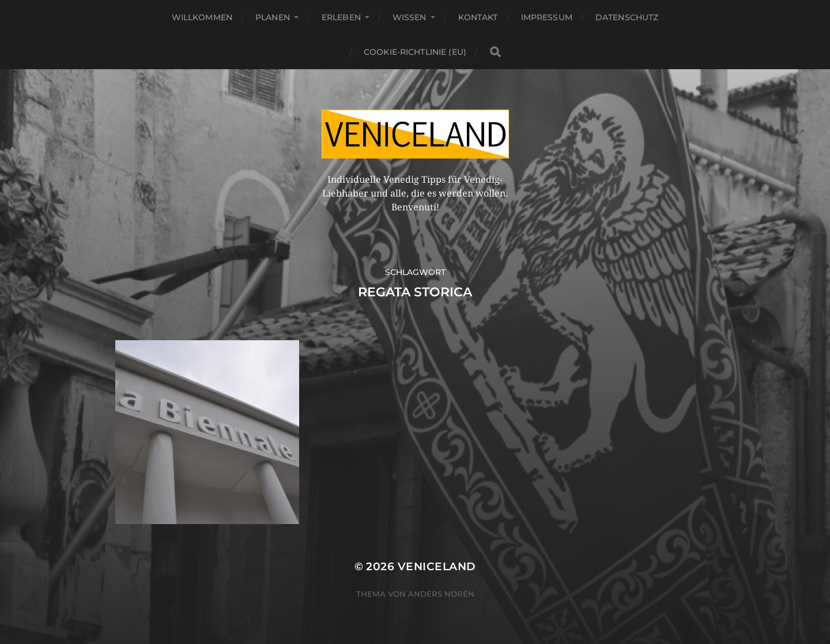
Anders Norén (441, 594)
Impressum (547, 17)
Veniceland (437, 566)
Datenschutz (627, 17)
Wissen (410, 17)
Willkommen (202, 17)
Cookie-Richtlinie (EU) (415, 52)
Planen (273, 17)
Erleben (341, 17)
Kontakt (478, 17)
